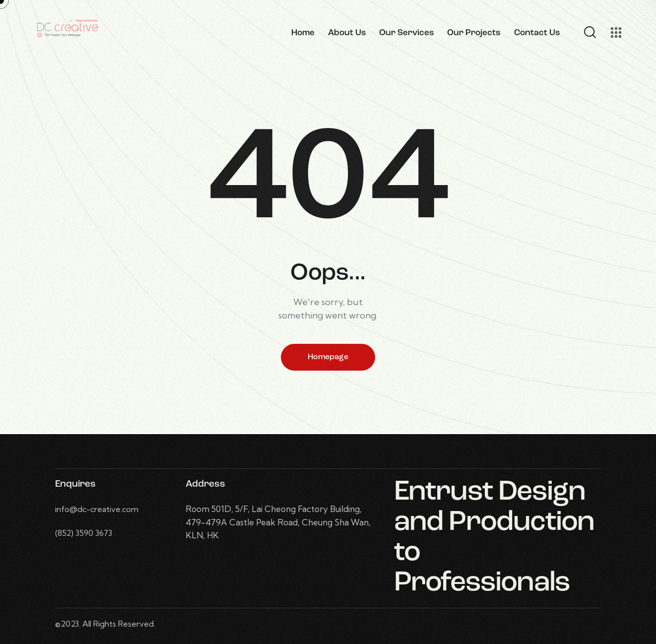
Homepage (328, 357)
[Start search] (589, 33)
